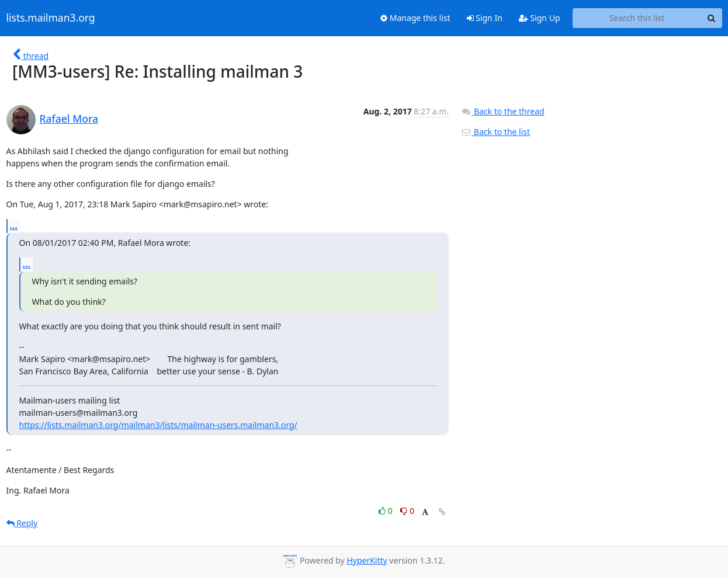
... (14, 225)
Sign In (485, 18)
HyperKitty (367, 560)
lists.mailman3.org (51, 18)
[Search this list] (637, 18)
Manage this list (415, 18)
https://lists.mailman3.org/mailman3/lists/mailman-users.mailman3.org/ (158, 425)
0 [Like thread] (386, 511)
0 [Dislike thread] (407, 511)
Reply (22, 523)
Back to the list (495, 132)
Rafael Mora (69, 119)
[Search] (712, 18)
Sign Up (540, 18)
